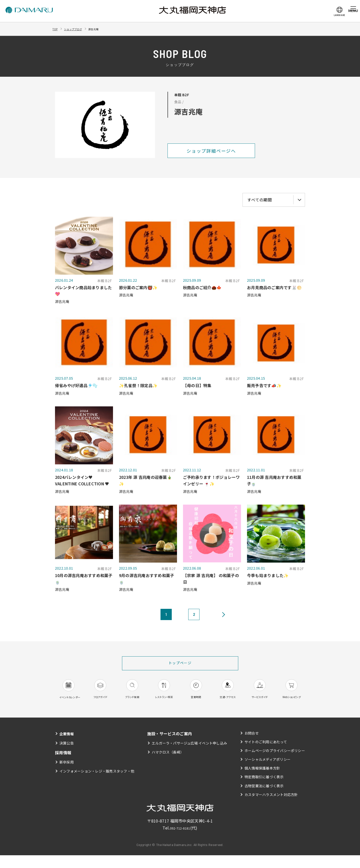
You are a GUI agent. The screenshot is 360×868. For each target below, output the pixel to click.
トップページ (180, 664)
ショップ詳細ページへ (211, 151)
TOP (56, 29)
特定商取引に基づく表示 (264, 790)
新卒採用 (67, 775)
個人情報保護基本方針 (262, 781)
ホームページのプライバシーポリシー (275, 763)
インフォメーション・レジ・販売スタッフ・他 (97, 784)
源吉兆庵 (105, 29)
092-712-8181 (180, 841)
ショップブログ (79, 29)
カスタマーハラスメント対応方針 (271, 807)
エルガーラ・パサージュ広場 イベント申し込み (189, 756)
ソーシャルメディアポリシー (267, 772)
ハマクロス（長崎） (168, 765)
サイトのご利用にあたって (266, 754)
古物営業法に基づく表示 (264, 798)
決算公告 (67, 756)
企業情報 (68, 746)
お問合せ (251, 746)
